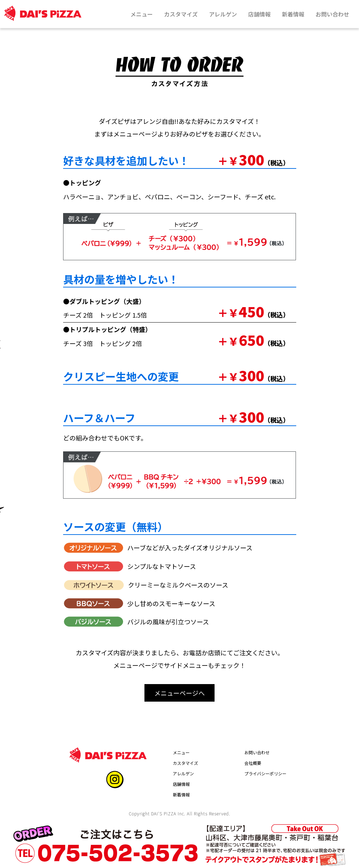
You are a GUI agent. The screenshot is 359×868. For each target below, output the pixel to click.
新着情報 (181, 794)
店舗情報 (181, 784)
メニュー (181, 752)
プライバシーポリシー (265, 773)
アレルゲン (183, 773)
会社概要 (253, 763)
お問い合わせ (257, 752)
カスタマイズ (185, 763)
